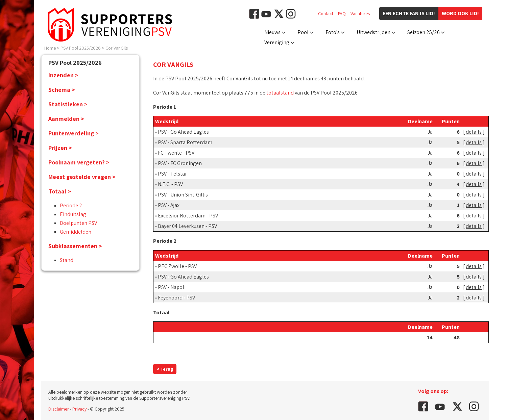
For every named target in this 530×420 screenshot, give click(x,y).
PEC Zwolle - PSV (177, 266)
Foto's (333, 32)
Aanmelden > (66, 119)
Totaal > (60, 191)
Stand (67, 260)
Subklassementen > (75, 246)
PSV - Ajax (169, 205)
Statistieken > (68, 104)
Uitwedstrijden (374, 32)
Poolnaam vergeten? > (79, 162)
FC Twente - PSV (176, 153)
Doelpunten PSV (78, 223)
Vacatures (360, 14)
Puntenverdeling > (74, 133)
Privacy (79, 409)
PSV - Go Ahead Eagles (183, 132)
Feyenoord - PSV (176, 298)
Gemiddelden (76, 232)
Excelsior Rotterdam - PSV (188, 216)
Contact (326, 14)
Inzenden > (63, 75)
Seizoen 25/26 (424, 32)
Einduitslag (73, 214)
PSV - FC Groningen (180, 163)
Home (50, 48)
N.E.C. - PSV (170, 184)
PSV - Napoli (172, 287)
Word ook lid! (460, 13)
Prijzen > (60, 148)
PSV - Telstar (172, 174)
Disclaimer (59, 409)
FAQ (342, 14)
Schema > (62, 90)
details (474, 132)
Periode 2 (71, 205)
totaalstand (280, 93)
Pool (303, 32)
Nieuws (272, 32)
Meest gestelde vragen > (82, 177)
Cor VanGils (117, 48)
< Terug (165, 369)
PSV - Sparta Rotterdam (185, 142)
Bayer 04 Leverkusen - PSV (187, 226)
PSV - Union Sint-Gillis (183, 195)
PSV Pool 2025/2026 (81, 48)
